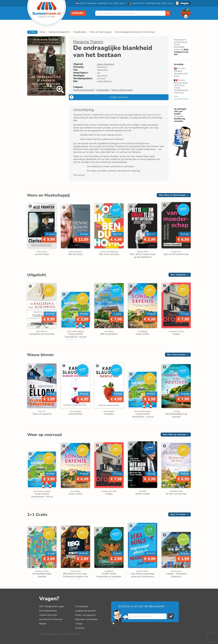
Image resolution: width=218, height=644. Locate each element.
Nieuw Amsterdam (106, 64)
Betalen (43, 624)
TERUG (32, 32)
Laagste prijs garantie (85, 611)
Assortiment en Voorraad (51, 619)
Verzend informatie (48, 615)
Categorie (78, 13)
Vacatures (80, 628)
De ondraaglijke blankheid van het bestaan (135, 32)
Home (42, 32)
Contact (79, 624)
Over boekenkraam (48, 611)
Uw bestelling (82, 606)
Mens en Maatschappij (101, 32)
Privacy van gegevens (85, 615)
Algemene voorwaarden (86, 619)
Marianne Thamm (88, 42)
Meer (172, 195)
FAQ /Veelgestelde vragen (52, 606)
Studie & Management (59, 32)
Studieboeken (80, 32)
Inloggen (184, 3)
